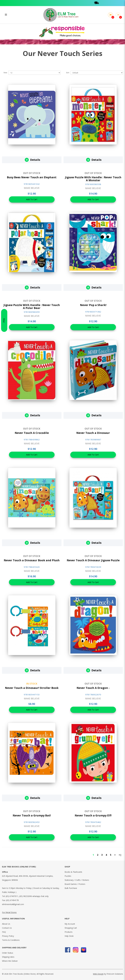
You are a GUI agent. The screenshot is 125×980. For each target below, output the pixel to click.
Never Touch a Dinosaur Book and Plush (32, 560)
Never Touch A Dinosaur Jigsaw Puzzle (93, 560)
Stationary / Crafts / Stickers (77, 880)
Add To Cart (32, 200)
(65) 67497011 (12, 896)
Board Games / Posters (75, 884)
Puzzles (68, 876)
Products (69, 932)
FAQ (4, 932)
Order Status (8, 953)
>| (120, 855)
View (5, 73)
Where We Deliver (10, 961)
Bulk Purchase (71, 888)
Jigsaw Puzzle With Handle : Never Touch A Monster (93, 179)
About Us (6, 924)
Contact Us (7, 928)
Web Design (98, 974)
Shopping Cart (71, 928)
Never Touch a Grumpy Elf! (93, 815)
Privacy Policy (8, 936)
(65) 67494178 (12, 900)
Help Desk (69, 936)
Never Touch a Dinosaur (93, 433)
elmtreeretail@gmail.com (13, 904)
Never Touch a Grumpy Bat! (32, 815)
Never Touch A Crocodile (32, 433)
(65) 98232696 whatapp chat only (34, 896)
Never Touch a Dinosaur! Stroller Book (32, 688)
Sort (68, 73)
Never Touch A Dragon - (93, 688)
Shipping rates (8, 957)
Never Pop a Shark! (93, 305)
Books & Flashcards (73, 872)
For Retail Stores (9, 912)
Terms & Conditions (11, 940)
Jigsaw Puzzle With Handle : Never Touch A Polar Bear (32, 306)
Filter (4, 490)
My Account (70, 924)
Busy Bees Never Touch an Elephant (32, 177)
